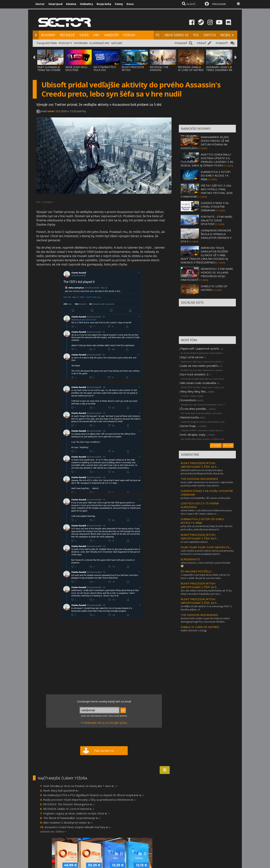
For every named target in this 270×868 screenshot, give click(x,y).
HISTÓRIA (51, 43)
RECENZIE (67, 35)
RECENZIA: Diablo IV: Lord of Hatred (69, 809)
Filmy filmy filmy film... (194, 391)
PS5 (196, 35)
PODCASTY (65, 43)
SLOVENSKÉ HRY (99, 43)
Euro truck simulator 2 (194, 374)
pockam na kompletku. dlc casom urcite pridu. (206, 498)
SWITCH (210, 35)
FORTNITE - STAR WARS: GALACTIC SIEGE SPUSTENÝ (217, 220)
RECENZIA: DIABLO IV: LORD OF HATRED (191, 69)
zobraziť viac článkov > (53, 832)
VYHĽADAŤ (181, 43)
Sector (40, 4)
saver (51, 111)
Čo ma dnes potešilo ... (194, 409)
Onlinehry (86, 4)
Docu (130, 4)
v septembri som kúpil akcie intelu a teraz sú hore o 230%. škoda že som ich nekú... (205, 576)
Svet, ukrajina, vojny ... (194, 434)
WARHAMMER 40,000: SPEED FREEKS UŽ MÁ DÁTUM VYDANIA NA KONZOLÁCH (205, 143)
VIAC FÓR (228, 446)
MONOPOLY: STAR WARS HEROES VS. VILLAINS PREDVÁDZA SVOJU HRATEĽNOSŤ (207, 274)
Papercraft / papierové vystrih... (200, 348)
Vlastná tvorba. (190, 417)
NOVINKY (48, 35)
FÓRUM (129, 35)
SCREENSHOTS (190, 559)
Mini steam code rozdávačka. (199, 383)
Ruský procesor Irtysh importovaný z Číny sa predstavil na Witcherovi (90, 800)
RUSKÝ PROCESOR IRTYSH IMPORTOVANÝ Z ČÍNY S (133, 71)
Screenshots (188, 400)
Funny (119, 4)
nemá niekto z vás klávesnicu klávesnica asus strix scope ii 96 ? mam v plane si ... (206, 512)
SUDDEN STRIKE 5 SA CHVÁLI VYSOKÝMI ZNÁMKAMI (215, 207)
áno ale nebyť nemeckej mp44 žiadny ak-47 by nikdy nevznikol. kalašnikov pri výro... (206, 592)
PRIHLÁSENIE (219, 4)
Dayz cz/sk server (192, 357)
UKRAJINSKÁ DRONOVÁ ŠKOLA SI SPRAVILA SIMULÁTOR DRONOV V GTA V (206, 236)
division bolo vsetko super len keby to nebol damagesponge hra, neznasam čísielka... (205, 620)
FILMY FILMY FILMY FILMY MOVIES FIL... (206, 547)
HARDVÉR (111, 35)
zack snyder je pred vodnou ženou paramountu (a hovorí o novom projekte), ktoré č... (207, 552)
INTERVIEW (81, 43)
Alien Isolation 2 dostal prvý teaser (68, 822)
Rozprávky (104, 4)
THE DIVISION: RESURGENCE (199, 479)
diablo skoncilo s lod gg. (194, 630)
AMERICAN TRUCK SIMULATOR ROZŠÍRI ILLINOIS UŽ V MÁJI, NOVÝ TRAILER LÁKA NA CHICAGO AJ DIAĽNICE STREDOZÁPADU (204, 255)
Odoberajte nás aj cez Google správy (105, 723)
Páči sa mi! (104, 751)
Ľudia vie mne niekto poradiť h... (200, 366)
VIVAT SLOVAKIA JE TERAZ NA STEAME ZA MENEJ (49, 70)
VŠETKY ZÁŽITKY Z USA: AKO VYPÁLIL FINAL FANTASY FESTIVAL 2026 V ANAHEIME (207, 191)
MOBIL (226, 35)
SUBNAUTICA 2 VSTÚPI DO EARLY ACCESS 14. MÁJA (216, 175)
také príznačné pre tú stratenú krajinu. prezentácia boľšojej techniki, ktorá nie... (203, 472)
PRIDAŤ (202, 43)
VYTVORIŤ (216, 446)
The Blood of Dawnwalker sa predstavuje (72, 818)
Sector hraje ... (189, 426)
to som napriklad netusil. (194, 542)
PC (158, 35)
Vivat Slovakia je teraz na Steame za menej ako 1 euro (80, 786)
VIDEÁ (84, 35)
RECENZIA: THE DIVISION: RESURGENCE (159, 70)
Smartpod (55, 4)
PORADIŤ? (222, 43)
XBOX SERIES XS (176, 35)
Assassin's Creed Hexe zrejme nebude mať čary (78, 827)
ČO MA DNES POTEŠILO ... (197, 571)
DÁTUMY (117, 43)
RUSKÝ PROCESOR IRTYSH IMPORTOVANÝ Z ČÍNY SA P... (199, 465)
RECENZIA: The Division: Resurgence (69, 804)
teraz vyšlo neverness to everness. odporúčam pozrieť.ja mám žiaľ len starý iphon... (207, 484)
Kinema (71, 4)
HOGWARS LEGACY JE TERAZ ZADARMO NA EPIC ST (219, 70)
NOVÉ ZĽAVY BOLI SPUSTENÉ (76, 69)
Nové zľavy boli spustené (61, 790)
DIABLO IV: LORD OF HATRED (200, 627)
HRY (96, 35)
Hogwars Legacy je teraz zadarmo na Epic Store (76, 813)
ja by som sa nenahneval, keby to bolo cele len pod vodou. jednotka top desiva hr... (207, 528)
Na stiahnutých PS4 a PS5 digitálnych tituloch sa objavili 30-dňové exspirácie (94, 795)
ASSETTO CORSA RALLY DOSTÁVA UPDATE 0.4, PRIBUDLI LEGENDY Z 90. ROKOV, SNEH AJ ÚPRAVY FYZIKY (207, 160)
